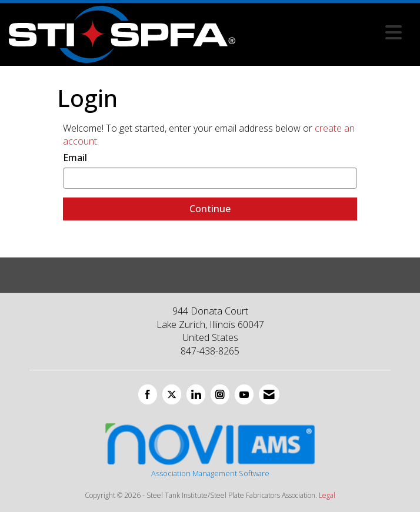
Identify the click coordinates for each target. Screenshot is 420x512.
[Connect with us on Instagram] (220, 394)
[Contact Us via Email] (269, 394)
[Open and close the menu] (322, 32)
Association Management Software (210, 449)
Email (75, 158)
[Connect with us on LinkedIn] (196, 394)
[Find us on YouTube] (244, 394)
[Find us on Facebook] (148, 394)
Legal (327, 495)
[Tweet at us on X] (172, 394)
